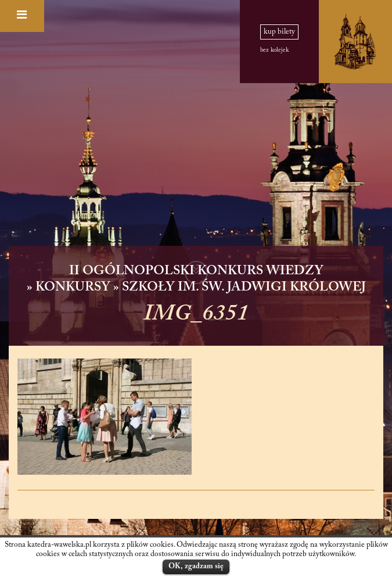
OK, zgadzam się (196, 566)
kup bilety (279, 32)
